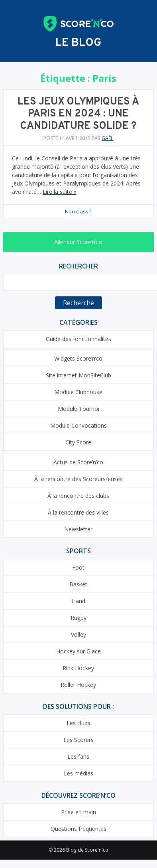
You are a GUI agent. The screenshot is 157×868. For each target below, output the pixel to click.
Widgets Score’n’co (78, 358)
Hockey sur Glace (78, 651)
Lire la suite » (60, 192)
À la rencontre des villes (78, 512)
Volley (78, 634)
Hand (78, 601)
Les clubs (78, 723)
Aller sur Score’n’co (78, 242)
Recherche (78, 303)
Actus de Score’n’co (78, 462)
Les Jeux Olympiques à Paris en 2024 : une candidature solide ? (78, 114)
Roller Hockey (78, 685)
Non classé (78, 211)
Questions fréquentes (78, 829)
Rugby (78, 618)
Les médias (78, 773)
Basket (78, 584)
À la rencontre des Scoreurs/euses (78, 479)
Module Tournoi (78, 409)
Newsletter (78, 529)
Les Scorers (78, 740)
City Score (78, 442)
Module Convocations (78, 425)
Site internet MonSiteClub (78, 375)
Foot (78, 567)
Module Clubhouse (78, 392)
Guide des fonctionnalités (78, 339)
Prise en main (78, 812)
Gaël (107, 138)
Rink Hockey (78, 668)
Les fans (78, 757)
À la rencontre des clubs (78, 496)
